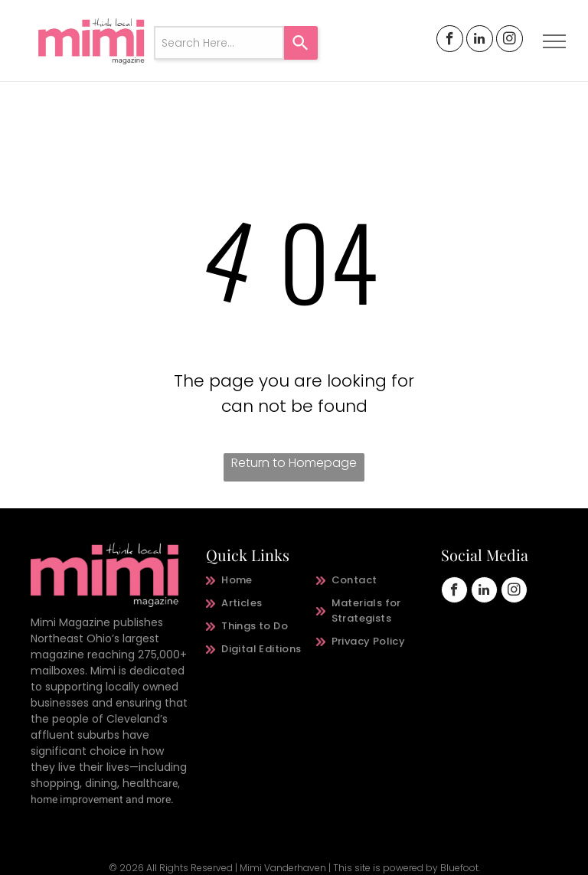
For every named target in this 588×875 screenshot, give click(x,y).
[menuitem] (261, 580)
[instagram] (510, 41)
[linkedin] (480, 41)
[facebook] (450, 41)
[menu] (554, 41)
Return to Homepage (294, 463)
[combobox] (219, 43)
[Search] (301, 43)
